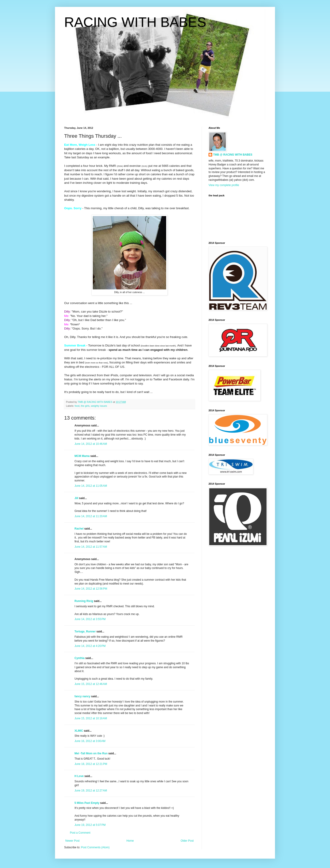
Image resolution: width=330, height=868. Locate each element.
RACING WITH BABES (135, 22)
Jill (76, 498)
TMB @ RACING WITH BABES (233, 155)
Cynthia (80, 658)
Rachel (79, 529)
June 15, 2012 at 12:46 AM (91, 684)
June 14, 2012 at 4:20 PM (90, 646)
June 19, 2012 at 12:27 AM (91, 791)
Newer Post (72, 841)
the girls (85, 406)
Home (130, 841)
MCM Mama (82, 456)
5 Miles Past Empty (87, 803)
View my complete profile (224, 185)
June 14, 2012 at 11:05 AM (91, 486)
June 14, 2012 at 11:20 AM (91, 516)
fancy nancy (82, 696)
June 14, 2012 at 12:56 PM (91, 589)
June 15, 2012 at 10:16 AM (91, 718)
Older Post (187, 841)
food (77, 406)
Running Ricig (84, 601)
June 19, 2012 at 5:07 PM (90, 825)
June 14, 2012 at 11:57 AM (91, 547)
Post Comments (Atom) (95, 847)
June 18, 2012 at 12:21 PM (91, 764)
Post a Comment (80, 833)
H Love (79, 776)
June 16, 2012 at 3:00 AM (90, 741)
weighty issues (99, 406)
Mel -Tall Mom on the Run (91, 753)
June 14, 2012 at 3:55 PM (90, 619)
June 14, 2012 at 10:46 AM (91, 444)
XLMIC (79, 731)
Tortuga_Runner (85, 632)
